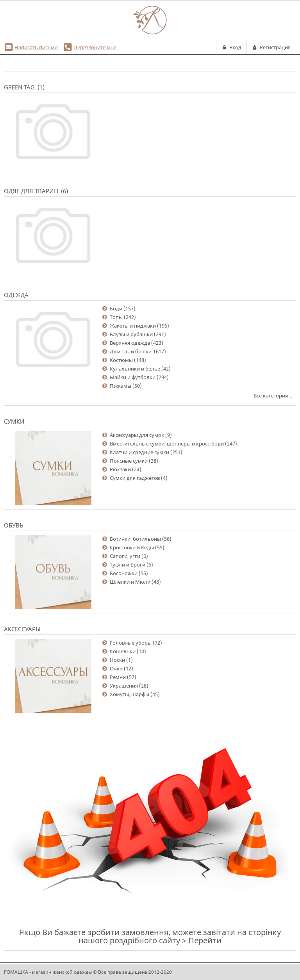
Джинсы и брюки (131, 351)
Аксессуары (22, 629)
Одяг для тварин (31, 191)
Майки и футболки (133, 377)
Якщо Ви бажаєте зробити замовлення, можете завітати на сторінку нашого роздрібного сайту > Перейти (150, 936)
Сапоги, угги (125, 556)
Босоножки (124, 573)
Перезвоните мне (95, 47)
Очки (116, 668)
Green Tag (19, 87)
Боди (116, 308)
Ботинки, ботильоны (135, 539)
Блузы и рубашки (131, 334)
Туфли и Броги (128, 565)
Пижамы (121, 386)
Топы (116, 317)
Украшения (124, 686)
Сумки (14, 421)
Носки (117, 660)
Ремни (118, 677)
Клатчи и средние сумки (139, 452)
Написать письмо (36, 47)
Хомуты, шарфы (129, 694)
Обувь (14, 525)
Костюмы (121, 360)
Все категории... (273, 396)
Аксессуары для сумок (137, 435)
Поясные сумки (129, 461)
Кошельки (123, 651)
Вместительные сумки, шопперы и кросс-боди (167, 444)
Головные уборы (131, 643)
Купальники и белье (135, 369)
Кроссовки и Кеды (132, 547)
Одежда (16, 295)
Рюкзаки (120, 469)
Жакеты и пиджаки (133, 326)
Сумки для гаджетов (135, 478)
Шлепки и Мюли (130, 582)
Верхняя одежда (130, 343)
